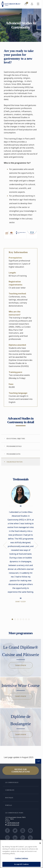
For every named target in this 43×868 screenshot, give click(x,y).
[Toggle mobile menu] (38, 4)
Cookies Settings (21, 858)
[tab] (21, 439)
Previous (5, 545)
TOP (38, 761)
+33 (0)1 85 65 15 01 (13, 825)
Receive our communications (21, 771)
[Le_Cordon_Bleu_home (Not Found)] (11, 4)
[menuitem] (26, 4)
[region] (21, 854)
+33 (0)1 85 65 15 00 (13, 823)
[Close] (40, 843)
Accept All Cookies (21, 864)
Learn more (21, 665)
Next (36, 545)
